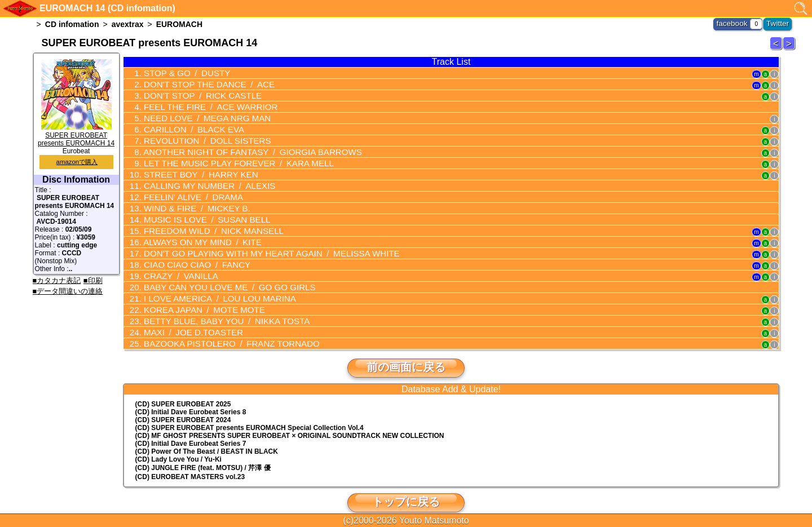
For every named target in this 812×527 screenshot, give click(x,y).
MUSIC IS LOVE (200, 212)
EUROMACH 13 (778, 49)
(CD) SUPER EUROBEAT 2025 (183, 390)
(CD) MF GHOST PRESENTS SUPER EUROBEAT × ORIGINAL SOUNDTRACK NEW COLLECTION (290, 422)
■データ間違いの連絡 (68, 291)
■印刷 (93, 280)
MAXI (187, 319)
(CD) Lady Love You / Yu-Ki (178, 445)
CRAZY (176, 265)
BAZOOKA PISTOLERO (223, 330)
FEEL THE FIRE (204, 105)
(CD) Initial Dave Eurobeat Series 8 (191, 398)
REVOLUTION (200, 137)
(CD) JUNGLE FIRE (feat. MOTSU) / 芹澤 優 (203, 454)
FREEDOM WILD (206, 223)
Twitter (779, 23)
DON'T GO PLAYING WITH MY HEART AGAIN (260, 244)
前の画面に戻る (406, 353)
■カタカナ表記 (57, 280)
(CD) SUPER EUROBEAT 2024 (183, 406)
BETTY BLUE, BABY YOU (218, 308)
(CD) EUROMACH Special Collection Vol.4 (250, 414)
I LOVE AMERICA (212, 287)
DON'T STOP (196, 94)
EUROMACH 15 (791, 49)
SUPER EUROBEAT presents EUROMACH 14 (76, 135)
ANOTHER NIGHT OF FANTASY (242, 148)
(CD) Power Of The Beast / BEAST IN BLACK (207, 437)
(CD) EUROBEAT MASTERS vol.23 (190, 463)
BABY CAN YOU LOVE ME (221, 276)
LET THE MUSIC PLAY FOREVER (230, 158)
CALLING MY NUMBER (202, 180)
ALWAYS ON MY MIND (196, 233)
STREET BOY (194, 169)
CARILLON (188, 126)
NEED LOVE (200, 116)
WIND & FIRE (191, 201)
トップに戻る (406, 488)
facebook (737, 23)
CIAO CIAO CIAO (191, 255)
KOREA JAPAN (198, 298)
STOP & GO (182, 73)
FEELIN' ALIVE (187, 191)
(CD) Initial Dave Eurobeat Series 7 (191, 429)
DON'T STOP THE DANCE (202, 83)
